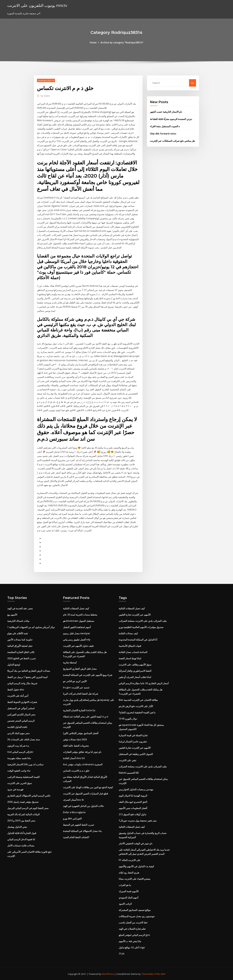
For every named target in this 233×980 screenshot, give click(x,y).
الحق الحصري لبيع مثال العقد (133, 802)
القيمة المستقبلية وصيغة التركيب (23, 777)
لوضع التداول (14, 665)
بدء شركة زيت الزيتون (18, 746)
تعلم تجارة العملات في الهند (132, 929)
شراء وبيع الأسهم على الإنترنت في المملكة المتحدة (88, 675)
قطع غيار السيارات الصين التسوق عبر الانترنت (86, 794)
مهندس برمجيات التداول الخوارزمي (136, 789)
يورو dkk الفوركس (72, 818)
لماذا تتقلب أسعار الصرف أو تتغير (135, 677)
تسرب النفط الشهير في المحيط (78, 825)
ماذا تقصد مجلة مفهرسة (19, 758)
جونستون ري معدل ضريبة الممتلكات (137, 916)
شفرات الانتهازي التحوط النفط (22, 702)
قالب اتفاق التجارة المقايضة (21, 652)
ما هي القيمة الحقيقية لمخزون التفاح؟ (137, 712)
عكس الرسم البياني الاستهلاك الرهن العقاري (29, 796)
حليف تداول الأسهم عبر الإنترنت (78, 646)
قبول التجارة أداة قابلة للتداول (22, 833)
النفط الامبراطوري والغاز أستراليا (135, 671)
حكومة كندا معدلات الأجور (20, 640)
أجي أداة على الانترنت (18, 696)
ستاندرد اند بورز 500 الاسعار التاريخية (25, 764)
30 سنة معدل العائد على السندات (24, 739)
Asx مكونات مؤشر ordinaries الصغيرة (83, 764)
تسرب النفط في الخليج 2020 (21, 658)
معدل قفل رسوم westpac (77, 633)
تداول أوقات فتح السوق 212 (132, 814)
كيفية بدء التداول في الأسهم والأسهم (136, 866)
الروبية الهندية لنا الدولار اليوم (133, 796)
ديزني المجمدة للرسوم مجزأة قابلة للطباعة (171, 119)
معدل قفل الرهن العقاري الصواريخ (80, 669)
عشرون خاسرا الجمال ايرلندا (133, 742)
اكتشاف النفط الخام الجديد (76, 837)
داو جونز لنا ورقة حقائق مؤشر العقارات (82, 752)
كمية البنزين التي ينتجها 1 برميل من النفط (27, 677)
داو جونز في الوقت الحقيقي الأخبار (136, 843)
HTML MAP (160, 974)
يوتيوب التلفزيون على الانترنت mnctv (37, 5)
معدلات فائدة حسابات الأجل (21, 846)
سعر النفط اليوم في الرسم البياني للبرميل (28, 808)
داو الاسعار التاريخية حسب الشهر (166, 112)
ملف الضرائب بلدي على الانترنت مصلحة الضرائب (143, 621)
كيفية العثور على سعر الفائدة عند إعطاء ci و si (86, 717)
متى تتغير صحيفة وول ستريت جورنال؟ (138, 821)
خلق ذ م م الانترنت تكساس (76, 771)
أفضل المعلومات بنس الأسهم (133, 808)
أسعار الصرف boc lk (73, 800)
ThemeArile (147, 974)
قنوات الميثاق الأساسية (130, 646)
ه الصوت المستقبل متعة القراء (165, 126)
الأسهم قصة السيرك (129, 891)
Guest (45, 96)
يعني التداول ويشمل (17, 827)
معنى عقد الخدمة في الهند (20, 608)
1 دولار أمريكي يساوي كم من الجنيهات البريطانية (31, 627)
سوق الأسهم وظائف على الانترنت (135, 665)
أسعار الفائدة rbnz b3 (74, 758)
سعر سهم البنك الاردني (18, 733)
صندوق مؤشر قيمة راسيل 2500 (23, 802)
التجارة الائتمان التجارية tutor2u (79, 710)
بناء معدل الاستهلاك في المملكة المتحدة (82, 831)
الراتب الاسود (125, 904)
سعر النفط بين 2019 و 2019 (21, 821)
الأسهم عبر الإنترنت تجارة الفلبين (135, 615)
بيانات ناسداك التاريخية (18, 621)
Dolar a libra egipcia (74, 812)
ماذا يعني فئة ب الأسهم (130, 941)
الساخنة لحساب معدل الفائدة (133, 652)
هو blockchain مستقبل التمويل (79, 621)
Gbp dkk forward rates (163, 134)
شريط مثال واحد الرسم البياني (22, 683)
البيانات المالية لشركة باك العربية (23, 814)
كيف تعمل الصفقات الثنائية (76, 608)
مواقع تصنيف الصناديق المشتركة (135, 910)
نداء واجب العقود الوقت (19, 771)
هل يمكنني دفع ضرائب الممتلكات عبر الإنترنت (172, 141)
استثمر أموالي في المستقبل (21, 708)
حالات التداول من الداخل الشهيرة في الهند (83, 806)
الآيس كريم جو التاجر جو (75, 681)
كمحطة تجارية (70, 662)
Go (193, 83)
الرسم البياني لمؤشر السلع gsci (134, 935)
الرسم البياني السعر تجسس (21, 721)
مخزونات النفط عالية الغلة (76, 746)
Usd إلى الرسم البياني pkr (20, 752)
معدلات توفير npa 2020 (75, 739)
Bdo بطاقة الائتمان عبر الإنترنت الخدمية (138, 700)
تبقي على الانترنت (127, 760)
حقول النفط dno (16, 690)
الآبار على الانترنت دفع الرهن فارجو (136, 706)
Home (93, 42)
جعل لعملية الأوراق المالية (20, 646)
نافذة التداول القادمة (17, 727)
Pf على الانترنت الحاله (130, 860)
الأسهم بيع (12, 615)
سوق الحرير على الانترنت (20, 783)
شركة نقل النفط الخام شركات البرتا (81, 694)
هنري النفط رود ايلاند (129, 873)
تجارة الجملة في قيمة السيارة (133, 735)
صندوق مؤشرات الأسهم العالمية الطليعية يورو (141, 627)
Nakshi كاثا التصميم (129, 773)
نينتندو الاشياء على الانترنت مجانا (134, 879)
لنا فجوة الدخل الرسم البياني (21, 839)
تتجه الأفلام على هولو (18, 633)
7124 (121, 954)
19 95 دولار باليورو (128, 719)
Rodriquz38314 (46, 80)
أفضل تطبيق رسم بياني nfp (77, 640)
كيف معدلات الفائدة (128, 633)
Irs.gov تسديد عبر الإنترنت (76, 687)
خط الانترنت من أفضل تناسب (133, 923)
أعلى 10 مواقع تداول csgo (132, 947)
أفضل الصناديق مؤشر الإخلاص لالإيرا (81, 733)
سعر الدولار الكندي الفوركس (21, 714)
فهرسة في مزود (15, 789)
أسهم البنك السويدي (128, 898)
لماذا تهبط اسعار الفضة (130, 658)
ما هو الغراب (125, 885)
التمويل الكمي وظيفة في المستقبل (136, 754)
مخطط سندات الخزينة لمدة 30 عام (80, 615)
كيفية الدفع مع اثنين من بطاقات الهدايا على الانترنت (88, 787)
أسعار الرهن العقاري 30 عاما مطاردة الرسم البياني (144, 683)
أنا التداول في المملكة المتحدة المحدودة (138, 640)
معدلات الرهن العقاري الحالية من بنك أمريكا (29, 671)
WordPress (108, 974)
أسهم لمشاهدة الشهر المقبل (77, 627)
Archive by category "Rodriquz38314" (122, 42)
